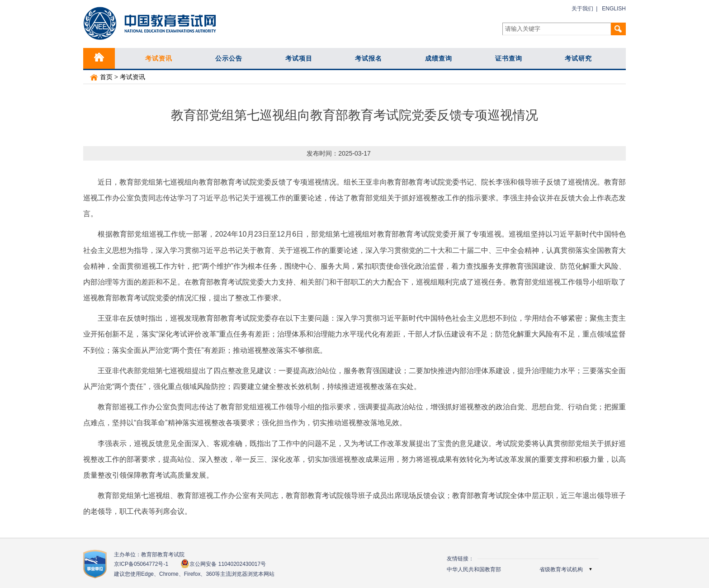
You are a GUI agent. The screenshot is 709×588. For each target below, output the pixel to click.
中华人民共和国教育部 (474, 569)
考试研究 (578, 58)
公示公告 (229, 58)
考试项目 (299, 58)
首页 (101, 77)
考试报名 (369, 58)
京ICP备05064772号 (141, 564)
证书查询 (509, 58)
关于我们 (582, 9)
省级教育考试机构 (561, 569)
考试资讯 (159, 58)
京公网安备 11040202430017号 (223, 564)
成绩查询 (439, 58)
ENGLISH (614, 9)
